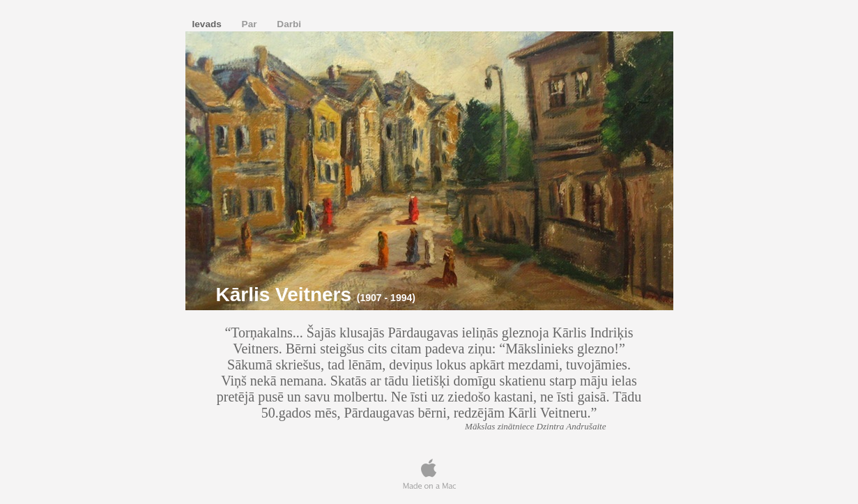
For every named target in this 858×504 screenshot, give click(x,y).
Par (251, 24)
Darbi (289, 24)
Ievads (208, 24)
